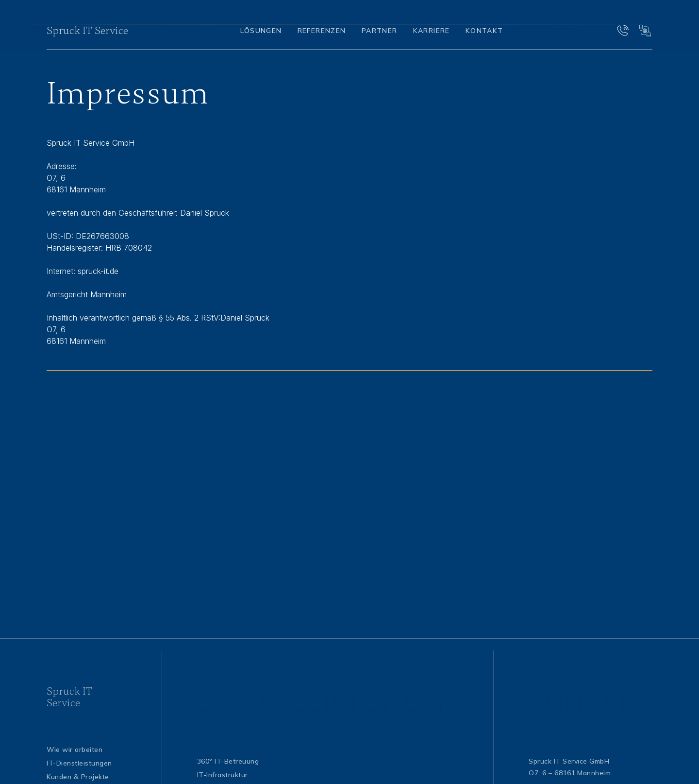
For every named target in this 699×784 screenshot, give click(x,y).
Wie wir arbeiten (75, 749)
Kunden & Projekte (78, 776)
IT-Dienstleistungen (79, 763)
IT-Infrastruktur (223, 775)
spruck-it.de (98, 271)
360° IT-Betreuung (228, 761)
